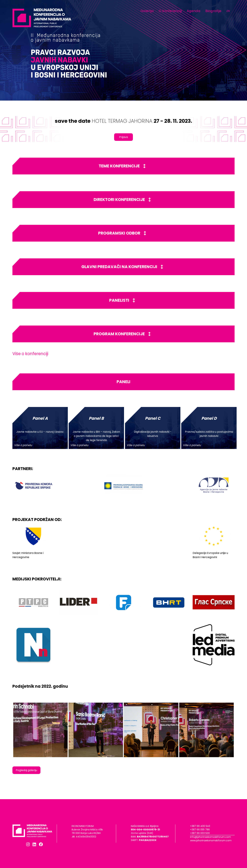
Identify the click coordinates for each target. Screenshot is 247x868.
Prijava (123, 137)
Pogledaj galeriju (26, 770)
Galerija (147, 11)
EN (228, 11)
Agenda (194, 11)
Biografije (213, 11)
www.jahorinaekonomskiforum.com (211, 840)
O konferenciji (170, 11)
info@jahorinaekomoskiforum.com (211, 837)
